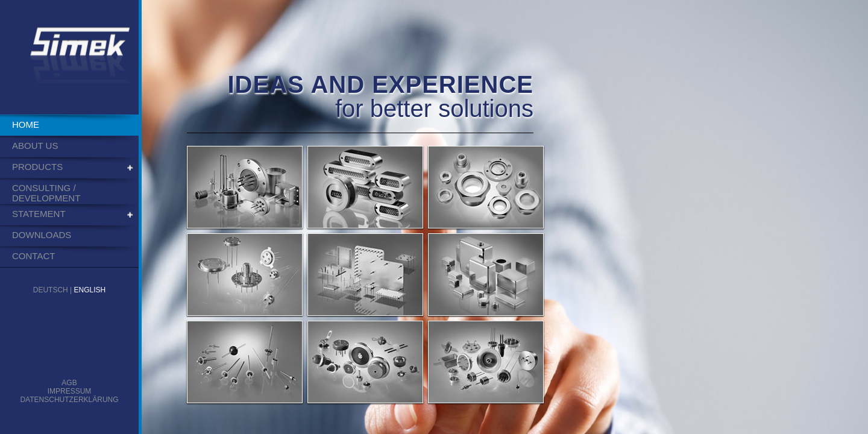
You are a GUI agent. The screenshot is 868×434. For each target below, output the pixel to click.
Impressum (70, 391)
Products (37, 167)
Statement (39, 214)
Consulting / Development (46, 193)
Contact (33, 256)
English (90, 290)
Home (26, 124)
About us (35, 146)
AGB (69, 383)
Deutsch (51, 290)
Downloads (42, 235)
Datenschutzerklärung (69, 400)
